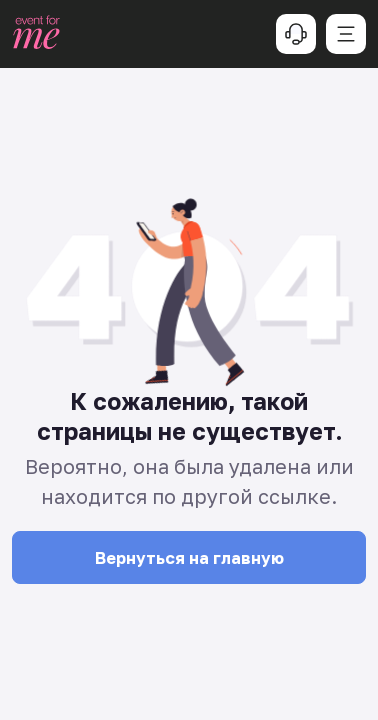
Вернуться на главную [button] (189, 558)
